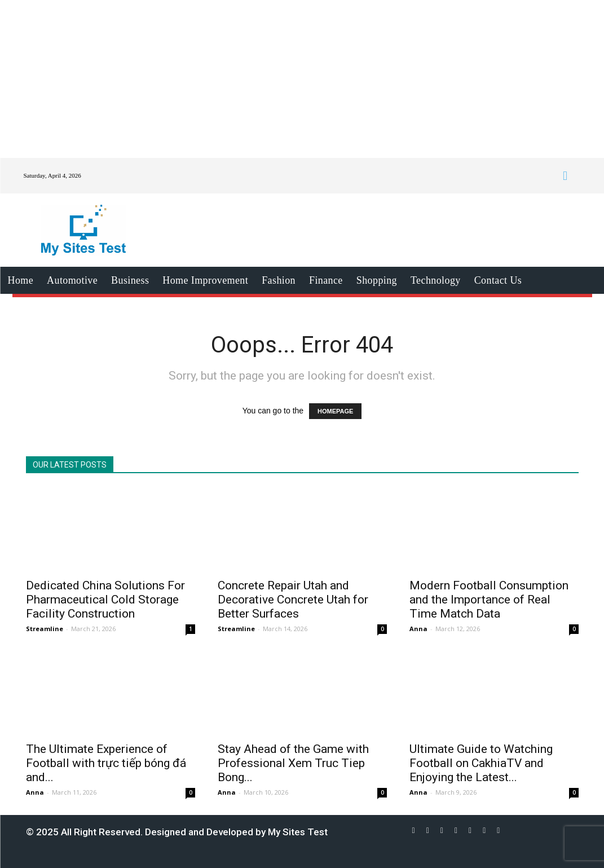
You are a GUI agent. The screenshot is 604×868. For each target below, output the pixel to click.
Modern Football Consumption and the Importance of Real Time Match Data (489, 600)
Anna (418, 629)
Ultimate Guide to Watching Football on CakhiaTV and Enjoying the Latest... (481, 763)
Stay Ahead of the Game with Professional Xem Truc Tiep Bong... (293, 763)
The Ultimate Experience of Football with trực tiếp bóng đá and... (106, 763)
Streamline (45, 629)
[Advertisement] (302, 79)
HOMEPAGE (335, 411)
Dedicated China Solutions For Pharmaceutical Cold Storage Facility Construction (105, 600)
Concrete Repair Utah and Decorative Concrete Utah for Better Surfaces (293, 600)
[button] (565, 176)
